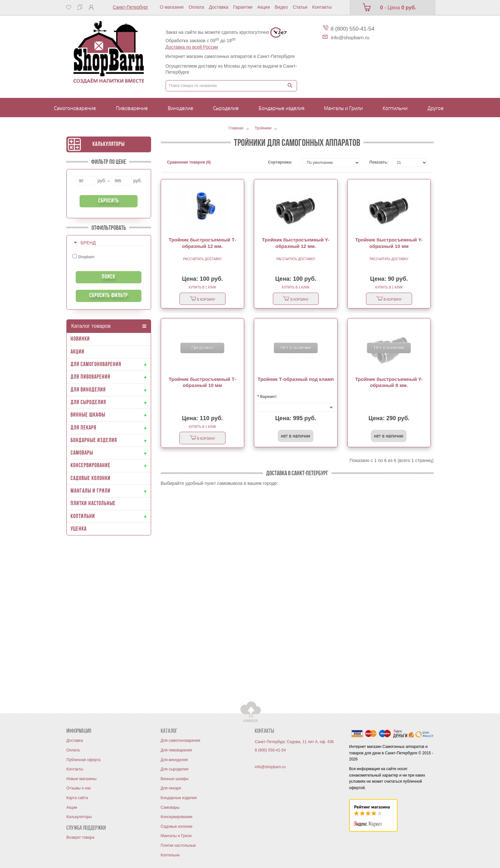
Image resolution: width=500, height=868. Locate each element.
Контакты (322, 7)
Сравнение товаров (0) (189, 162)
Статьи (300, 7)
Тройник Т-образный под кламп (296, 379)
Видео (281, 7)
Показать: (376, 162)
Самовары (170, 807)
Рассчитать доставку (202, 259)
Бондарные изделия (179, 798)
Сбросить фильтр (109, 296)
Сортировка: (280, 162)
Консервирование (177, 817)
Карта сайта (77, 798)
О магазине (172, 7)
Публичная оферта (83, 760)
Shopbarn (83, 257)
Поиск (109, 277)
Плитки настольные (178, 845)
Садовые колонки (177, 826)
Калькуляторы (109, 144)
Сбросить (109, 201)
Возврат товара (80, 837)
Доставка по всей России (192, 47)
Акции (264, 7)
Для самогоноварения (181, 741)
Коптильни (170, 855)
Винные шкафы (175, 779)
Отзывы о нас (79, 788)
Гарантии (243, 7)
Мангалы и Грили (176, 836)
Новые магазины (81, 779)
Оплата (196, 7)
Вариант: (269, 397)
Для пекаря (171, 788)
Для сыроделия (175, 769)
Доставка (219, 7)
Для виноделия (174, 760)
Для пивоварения (176, 750)
